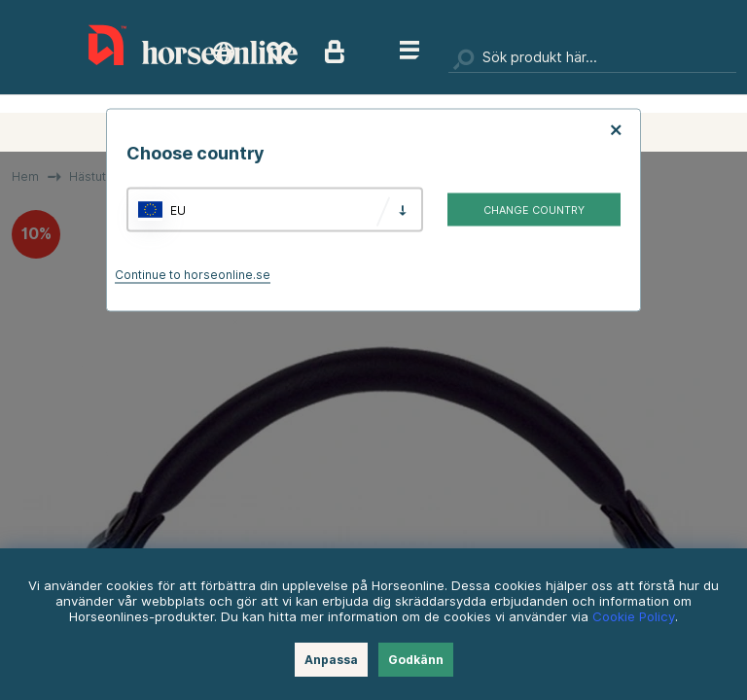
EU (178, 210)
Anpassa (331, 660)
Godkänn (416, 660)
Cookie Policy (634, 616)
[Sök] (592, 58)
